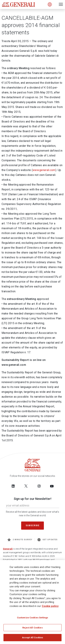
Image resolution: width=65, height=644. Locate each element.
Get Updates (47, 540)
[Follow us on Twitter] (26, 486)
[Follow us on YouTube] (52, 486)
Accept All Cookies (32, 638)
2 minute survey (20, 540)
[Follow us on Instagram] (39, 486)
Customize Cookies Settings (32, 618)
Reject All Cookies (32, 628)
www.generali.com (44, 170)
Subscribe (32, 525)
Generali (8, 549)
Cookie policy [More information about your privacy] (50, 606)
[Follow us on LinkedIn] (13, 486)
